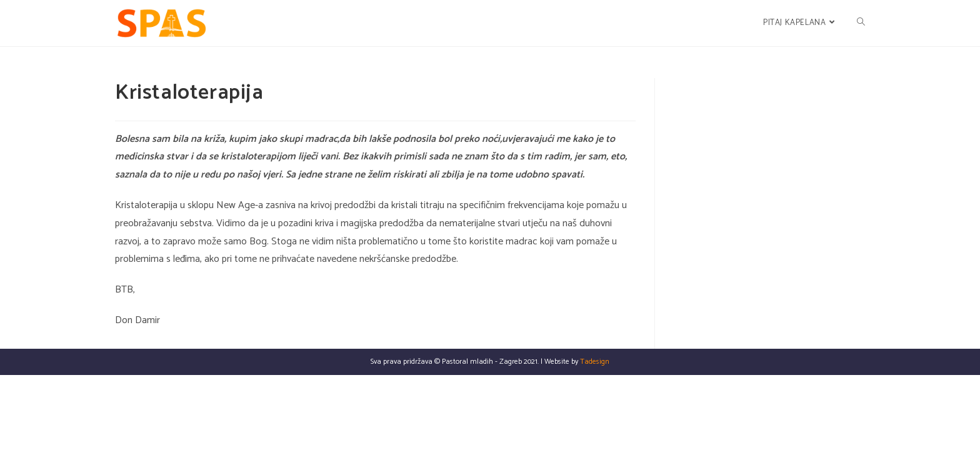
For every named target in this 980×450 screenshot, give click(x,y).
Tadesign (595, 437)
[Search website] (861, 23)
